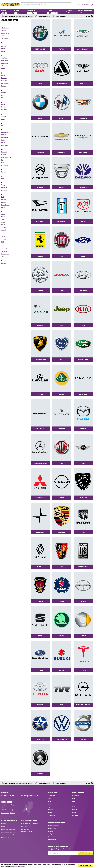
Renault (51, 813)
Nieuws (3, 826)
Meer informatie (20, 866)
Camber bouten (53, 840)
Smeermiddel (52, 837)
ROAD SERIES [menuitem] (4, 12)
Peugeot (51, 810)
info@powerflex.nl (86, 12)
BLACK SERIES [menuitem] (17, 12)
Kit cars (51, 831)
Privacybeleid (5, 838)
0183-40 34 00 (9, 796)
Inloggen (87, 5)
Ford (50, 804)
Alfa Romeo (52, 796)
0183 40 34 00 (71, 12)
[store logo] (11, 5)
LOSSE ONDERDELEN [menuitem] (53, 12)
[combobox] (46, 5)
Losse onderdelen (54, 825)
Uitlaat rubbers (53, 828)
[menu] (32, 12)
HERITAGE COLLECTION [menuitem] (32, 12)
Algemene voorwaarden (8, 835)
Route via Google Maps (8, 813)
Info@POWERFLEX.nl (31, 796)
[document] (47, 866)
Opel (50, 807)
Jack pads (51, 834)
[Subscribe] (85, 853)
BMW (50, 801)
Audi (50, 798)
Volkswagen (52, 815)
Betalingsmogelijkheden (9, 832)
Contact (4, 824)
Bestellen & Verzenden (8, 829)
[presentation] (60, 859)
